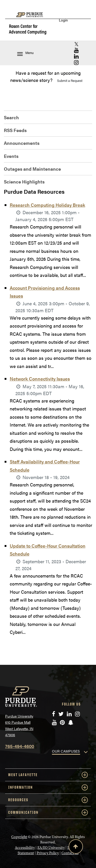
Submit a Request (70, 80)
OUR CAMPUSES (66, 751)
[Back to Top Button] (76, 848)
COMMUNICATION (48, 812)
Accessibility (25, 848)
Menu (25, 53)
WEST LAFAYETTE (48, 775)
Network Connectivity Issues (40, 379)
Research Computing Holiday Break (47, 205)
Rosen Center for (28, 29)
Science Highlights (24, 182)
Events (11, 156)
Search (11, 117)
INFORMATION (48, 787)
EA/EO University (51, 848)
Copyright (19, 837)
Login (63, 20)
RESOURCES (48, 800)
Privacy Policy (48, 853)
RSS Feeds (15, 130)
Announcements (22, 143)
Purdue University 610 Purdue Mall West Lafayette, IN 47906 (19, 725)
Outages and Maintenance (32, 169)
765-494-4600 (20, 746)
